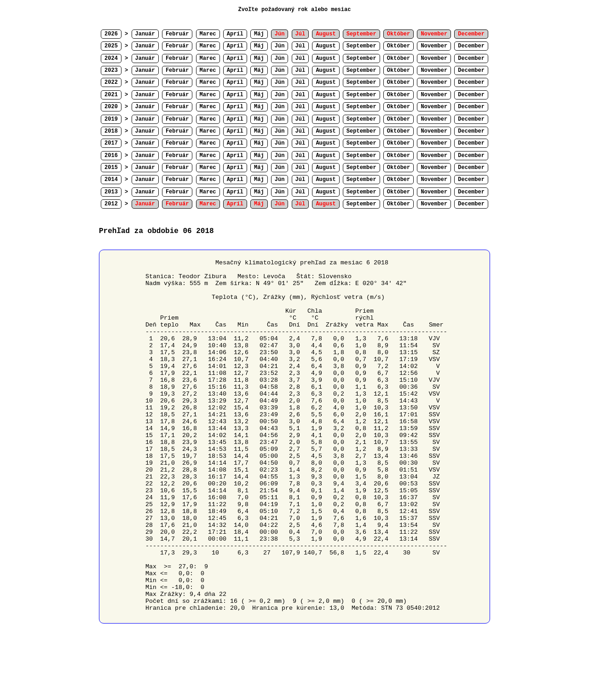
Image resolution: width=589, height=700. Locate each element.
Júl (300, 46)
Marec (208, 34)
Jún (280, 46)
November (434, 46)
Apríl (235, 34)
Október (398, 46)
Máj (259, 34)
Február (177, 34)
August (326, 46)
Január (145, 34)
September (361, 46)
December (471, 46)
